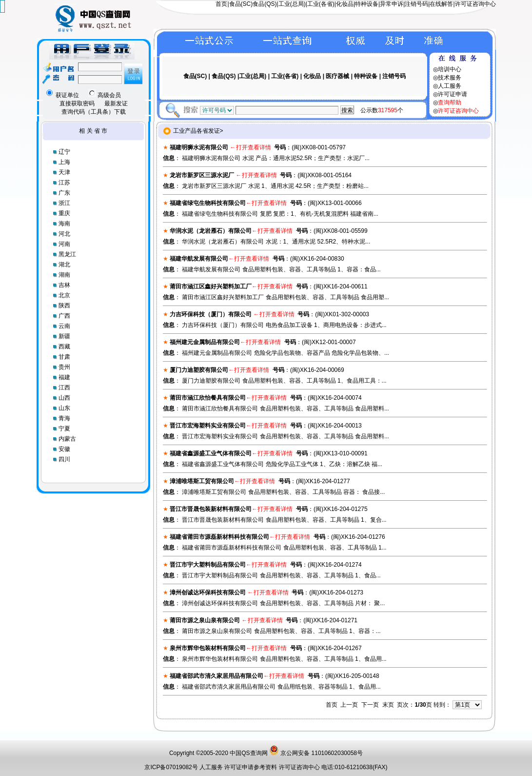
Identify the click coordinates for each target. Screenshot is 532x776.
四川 (64, 459)
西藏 (64, 347)
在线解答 (441, 4)
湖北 (64, 265)
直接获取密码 (77, 103)
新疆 (64, 336)
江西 (64, 388)
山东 (64, 408)
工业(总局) (292, 4)
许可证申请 (453, 94)
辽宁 (64, 152)
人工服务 (450, 86)
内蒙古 (67, 439)
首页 (221, 4)
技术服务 (450, 78)
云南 (64, 326)
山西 (64, 398)
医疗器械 (337, 76)
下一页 (370, 705)
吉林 (64, 285)
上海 (64, 162)
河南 (64, 244)
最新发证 (116, 103)
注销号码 (416, 4)
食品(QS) (265, 4)
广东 (64, 193)
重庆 (64, 213)
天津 (64, 172)
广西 (64, 316)
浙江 (64, 203)
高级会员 (105, 95)
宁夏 (64, 429)
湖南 (64, 275)
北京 (64, 295)
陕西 (64, 306)
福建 (64, 377)
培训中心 (450, 69)
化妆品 (345, 4)
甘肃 (64, 357)
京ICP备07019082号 (171, 767)
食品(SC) (241, 4)
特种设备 (367, 4)
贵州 (64, 367)
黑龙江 (67, 254)
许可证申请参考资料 (251, 767)
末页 (388, 705)
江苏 (64, 183)
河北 (64, 234)
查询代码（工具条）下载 (94, 112)
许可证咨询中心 (475, 4)
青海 (64, 418)
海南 (64, 224)
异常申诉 (392, 4)
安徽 (64, 449)
